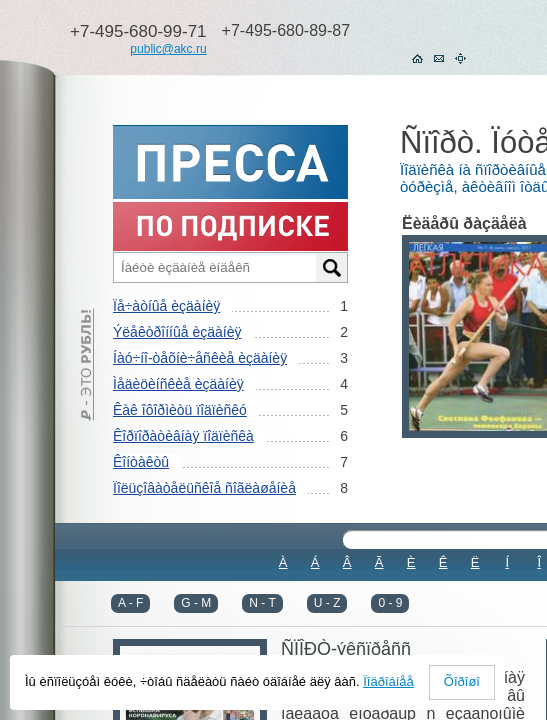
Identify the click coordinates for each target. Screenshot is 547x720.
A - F (130, 603)
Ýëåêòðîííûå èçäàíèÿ (177, 332)
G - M (196, 603)
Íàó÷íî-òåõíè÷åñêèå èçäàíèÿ (200, 358)
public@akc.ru (168, 49)
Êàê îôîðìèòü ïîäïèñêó (180, 410)
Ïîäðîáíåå (388, 681)
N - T (262, 603)
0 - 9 (390, 603)
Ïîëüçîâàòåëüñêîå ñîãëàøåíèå (204, 488)
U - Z (327, 603)
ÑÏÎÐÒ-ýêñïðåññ (346, 649)
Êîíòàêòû (141, 462)
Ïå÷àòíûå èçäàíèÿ (166, 306)
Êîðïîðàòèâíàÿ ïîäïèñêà (183, 436)
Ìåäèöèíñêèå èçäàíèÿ (178, 384)
